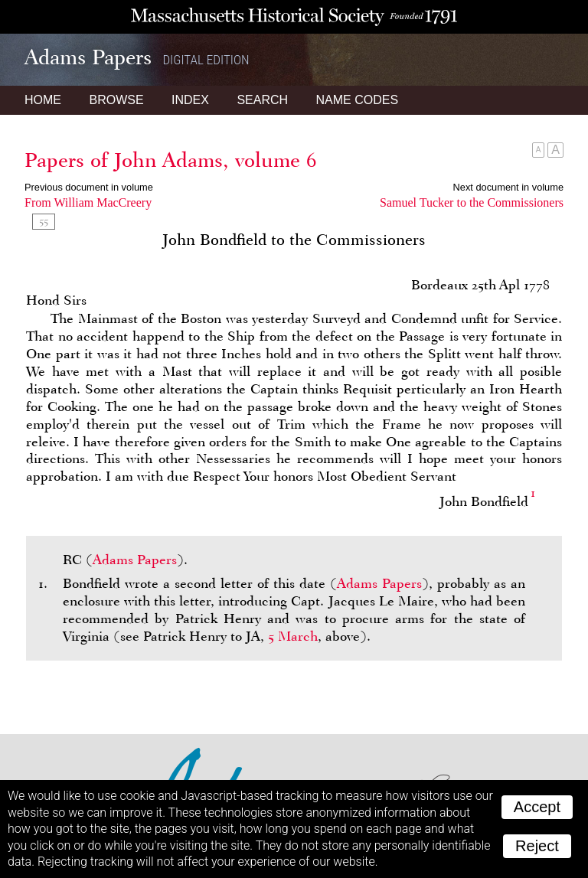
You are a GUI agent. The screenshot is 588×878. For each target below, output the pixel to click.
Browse (116, 100)
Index (190, 100)
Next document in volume (508, 187)
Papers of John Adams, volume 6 (171, 160)
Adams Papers (135, 560)
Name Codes (358, 100)
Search (262, 100)
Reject (537, 846)
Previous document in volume (89, 187)
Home (43, 100)
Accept (537, 807)
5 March (293, 636)
